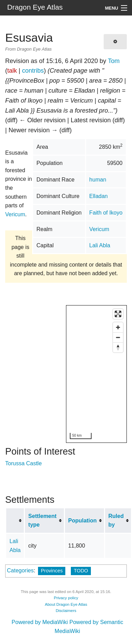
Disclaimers (66, 611)
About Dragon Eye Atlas (66, 604)
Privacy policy (66, 598)
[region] (97, 374)
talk (12, 71)
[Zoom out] (118, 337)
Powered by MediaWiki (40, 622)
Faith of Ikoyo (106, 213)
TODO (81, 571)
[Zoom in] (118, 327)
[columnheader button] (15, 521)
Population (82, 521)
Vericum (99, 229)
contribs (33, 71)
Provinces (52, 571)
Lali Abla (100, 245)
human (98, 180)
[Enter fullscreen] (118, 314)
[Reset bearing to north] (118, 347)
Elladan (98, 196)
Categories (20, 570)
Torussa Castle (23, 463)
